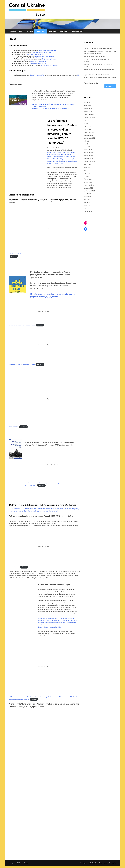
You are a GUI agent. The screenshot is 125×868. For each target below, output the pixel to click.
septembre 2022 (89, 191)
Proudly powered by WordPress (90, 863)
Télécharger (14, 256)
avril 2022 (87, 206)
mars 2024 (88, 147)
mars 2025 (88, 126)
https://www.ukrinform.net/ (50, 66)
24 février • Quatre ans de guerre (95, 56)
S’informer (42, 31)
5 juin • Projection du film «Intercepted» (97, 75)
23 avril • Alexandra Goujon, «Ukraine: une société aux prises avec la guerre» (100, 52)
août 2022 (87, 194)
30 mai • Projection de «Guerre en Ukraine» (98, 48)
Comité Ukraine (23, 863)
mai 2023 (87, 173)
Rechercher (110, 86)
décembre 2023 (89, 153)
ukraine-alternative (13, 427)
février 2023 (88, 179)
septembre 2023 (89, 162)
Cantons (54, 31)
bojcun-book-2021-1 (14, 567)
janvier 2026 (88, 112)
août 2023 (87, 165)
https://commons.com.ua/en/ (48, 50)
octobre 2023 (88, 159)
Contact (65, 31)
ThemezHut (113, 863)
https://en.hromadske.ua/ (39, 61)
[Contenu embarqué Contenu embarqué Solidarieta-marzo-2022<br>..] (45, 228)
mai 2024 (87, 144)
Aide (22, 31)
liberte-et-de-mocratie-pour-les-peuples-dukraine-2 (22, 325)
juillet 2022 (88, 197)
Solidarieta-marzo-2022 (15, 254)
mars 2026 (88, 106)
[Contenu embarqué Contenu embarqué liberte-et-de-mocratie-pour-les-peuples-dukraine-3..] (45, 345)
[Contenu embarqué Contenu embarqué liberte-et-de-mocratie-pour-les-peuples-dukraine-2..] (45, 311)
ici (78, 75)
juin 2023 (87, 170)
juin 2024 (87, 141)
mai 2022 (87, 203)
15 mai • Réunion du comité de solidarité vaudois (100, 78)
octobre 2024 (88, 135)
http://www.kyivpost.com (35, 55)
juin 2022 (87, 200)
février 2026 (88, 109)
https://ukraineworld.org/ (38, 63)
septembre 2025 (89, 118)
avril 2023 (87, 176)
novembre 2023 (89, 156)
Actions (30, 31)
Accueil (13, 31)
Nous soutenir (77, 31)
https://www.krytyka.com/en (41, 52)
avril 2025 (87, 123)
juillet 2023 (88, 167)
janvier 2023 (88, 182)
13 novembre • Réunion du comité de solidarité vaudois (99, 71)
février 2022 (88, 212)
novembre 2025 (89, 115)
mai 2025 (87, 120)
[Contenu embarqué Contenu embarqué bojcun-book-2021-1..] (45, 546)
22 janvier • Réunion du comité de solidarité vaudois (98, 66)
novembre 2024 (89, 132)
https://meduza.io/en (37, 75)
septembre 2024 (89, 138)
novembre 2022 (89, 185)
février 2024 (88, 150)
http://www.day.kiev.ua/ (49, 59)
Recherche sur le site (91, 83)
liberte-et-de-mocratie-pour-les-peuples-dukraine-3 (22, 364)
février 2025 (88, 129)
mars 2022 (88, 209)
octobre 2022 (88, 188)
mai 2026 (87, 103)
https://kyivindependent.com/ (44, 57)
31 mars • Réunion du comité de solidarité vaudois (98, 61)
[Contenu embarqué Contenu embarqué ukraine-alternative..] (45, 399)
